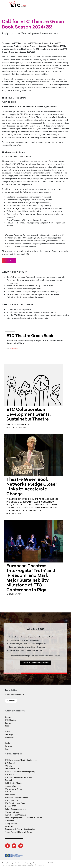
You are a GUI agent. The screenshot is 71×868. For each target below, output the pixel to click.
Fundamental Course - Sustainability (20, 829)
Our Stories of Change (14, 789)
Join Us (8, 723)
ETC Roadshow (11, 775)
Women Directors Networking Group (20, 772)
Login (7, 743)
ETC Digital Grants (13, 800)
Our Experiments (12, 769)
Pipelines (9, 826)
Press (7, 749)
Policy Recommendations (16, 809)
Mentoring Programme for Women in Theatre (23, 818)
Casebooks (10, 821)
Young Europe (11, 824)
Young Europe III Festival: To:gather (20, 832)
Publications (10, 737)
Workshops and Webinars (16, 815)
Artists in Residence (13, 786)
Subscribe (11, 701)
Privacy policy (40, 865)
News (7, 732)
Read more (14, 348)
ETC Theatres (11, 720)
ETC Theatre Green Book (30, 336)
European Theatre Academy (16, 798)
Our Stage (9, 766)
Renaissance (10, 795)
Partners (8, 746)
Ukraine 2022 (10, 806)
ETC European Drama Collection (18, 777)
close (67, 864)
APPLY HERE (9, 261)
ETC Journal (10, 763)
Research (9, 780)
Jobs (7, 726)
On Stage (9, 735)
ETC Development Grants (16, 803)
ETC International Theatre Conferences (21, 760)
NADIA (8, 792)
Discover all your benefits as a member (35, 664)
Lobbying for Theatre (14, 783)
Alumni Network (12, 812)
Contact (8, 717)
